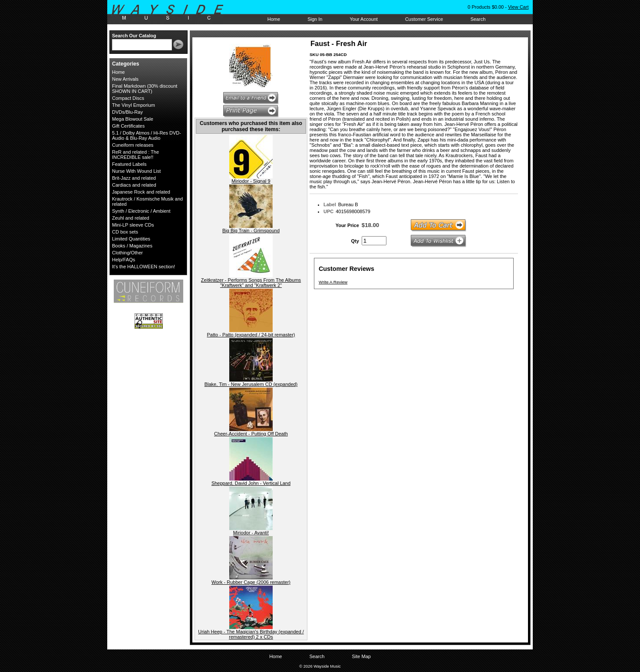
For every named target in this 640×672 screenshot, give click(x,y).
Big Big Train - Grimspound (251, 231)
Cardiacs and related (134, 185)
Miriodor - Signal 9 (251, 181)
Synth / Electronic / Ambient (141, 211)
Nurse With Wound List (136, 171)
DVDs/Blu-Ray (127, 112)
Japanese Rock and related (141, 192)
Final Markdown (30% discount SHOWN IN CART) (145, 89)
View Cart (518, 7)
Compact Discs (128, 98)
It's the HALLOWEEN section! (144, 267)
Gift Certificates (128, 126)
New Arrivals (125, 79)
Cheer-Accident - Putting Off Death (251, 434)
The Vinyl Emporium (134, 105)
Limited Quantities (131, 239)
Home (274, 19)
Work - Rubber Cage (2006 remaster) (251, 582)
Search (478, 19)
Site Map (361, 656)
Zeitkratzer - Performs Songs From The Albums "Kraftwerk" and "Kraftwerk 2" (251, 283)
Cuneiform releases (133, 145)
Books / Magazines (132, 246)
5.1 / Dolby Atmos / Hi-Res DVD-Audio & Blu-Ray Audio (147, 135)
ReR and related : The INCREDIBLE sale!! (135, 155)
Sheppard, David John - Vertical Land (251, 483)
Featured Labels (129, 164)
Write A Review (333, 282)
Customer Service (424, 19)
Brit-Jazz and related (134, 178)
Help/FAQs (124, 260)
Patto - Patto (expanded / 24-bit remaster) (251, 335)
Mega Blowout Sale (133, 119)
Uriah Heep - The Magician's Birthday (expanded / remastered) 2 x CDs (251, 634)
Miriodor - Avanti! (251, 533)
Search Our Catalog (134, 36)
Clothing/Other (127, 253)
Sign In (315, 19)
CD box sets (125, 232)
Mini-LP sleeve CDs (133, 225)
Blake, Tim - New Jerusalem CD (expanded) (251, 384)
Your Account (363, 19)
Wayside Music (172, 13)
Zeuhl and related (131, 218)
